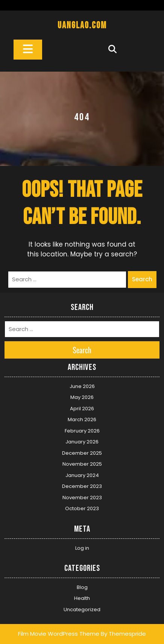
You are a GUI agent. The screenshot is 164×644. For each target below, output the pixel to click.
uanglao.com (82, 25)
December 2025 (82, 453)
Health (82, 598)
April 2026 (82, 409)
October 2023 (82, 508)
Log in (82, 548)
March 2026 (82, 419)
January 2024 (82, 475)
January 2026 (82, 442)
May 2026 (82, 397)
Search (142, 279)
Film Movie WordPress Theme (59, 634)
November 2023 (82, 498)
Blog (82, 587)
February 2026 (82, 431)
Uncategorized (82, 609)
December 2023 (82, 486)
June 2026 (82, 386)
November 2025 (82, 464)
